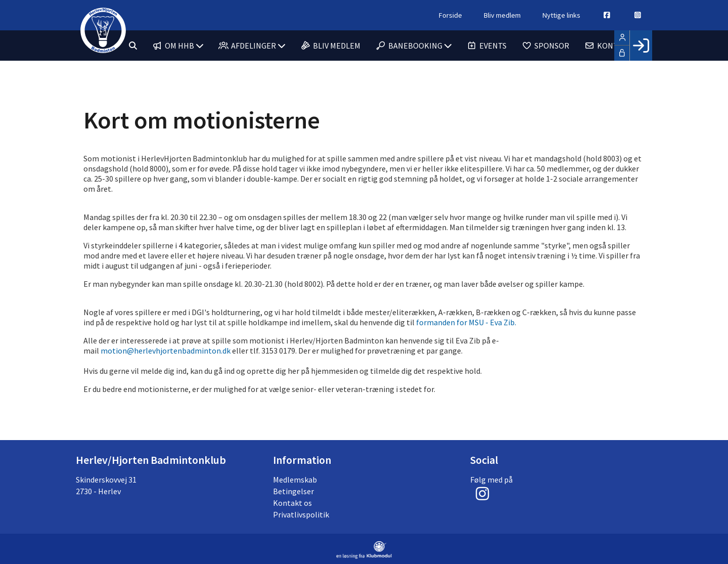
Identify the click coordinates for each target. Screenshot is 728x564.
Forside (450, 15)
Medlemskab (295, 480)
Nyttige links (561, 15)
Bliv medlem (502, 15)
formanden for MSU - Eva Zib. (466, 322)
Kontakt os (292, 503)
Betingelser (293, 491)
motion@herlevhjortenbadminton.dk (166, 351)
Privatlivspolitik (301, 514)
